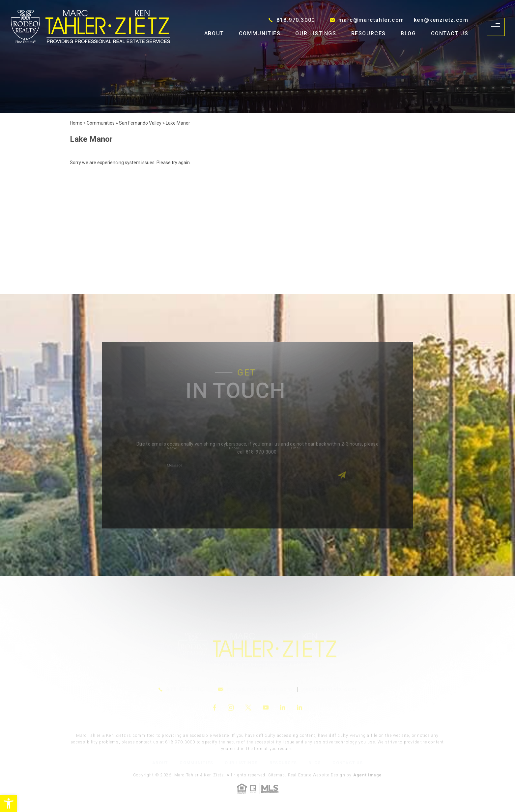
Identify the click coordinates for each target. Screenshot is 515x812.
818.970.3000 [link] (296, 20)
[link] (9, 803)
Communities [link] (260, 34)
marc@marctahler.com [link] (371, 20)
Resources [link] (369, 34)
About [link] (214, 34)
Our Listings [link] (316, 34)
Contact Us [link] (450, 34)
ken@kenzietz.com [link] (441, 20)
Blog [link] (408, 34)
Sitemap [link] (277, 775)
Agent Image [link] (368, 775)
